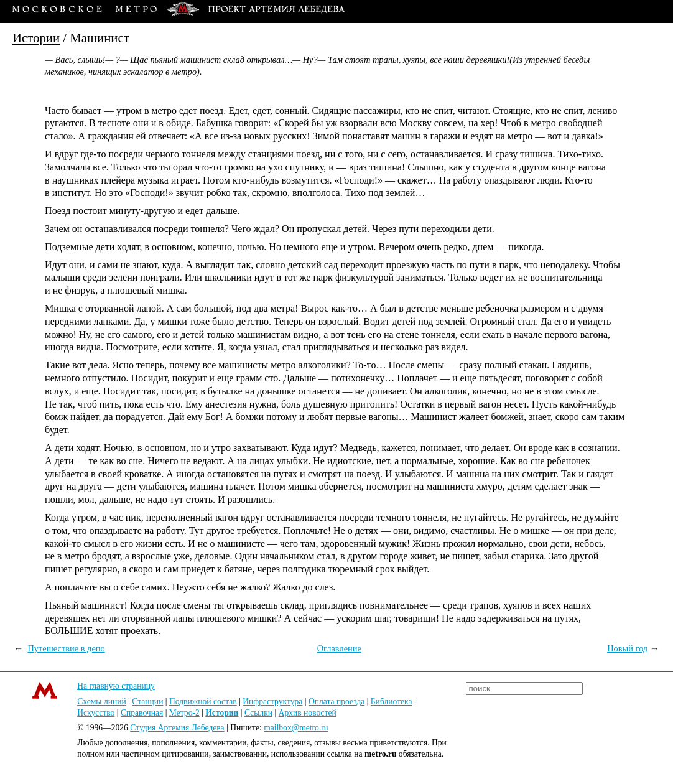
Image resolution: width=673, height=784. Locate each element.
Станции (147, 702)
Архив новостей (308, 713)
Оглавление (339, 648)
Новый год (627, 648)
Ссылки (258, 713)
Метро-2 (184, 713)
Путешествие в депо (66, 648)
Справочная (142, 713)
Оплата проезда (336, 702)
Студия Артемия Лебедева (177, 728)
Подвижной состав (203, 702)
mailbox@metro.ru (296, 728)
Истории (36, 38)
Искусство (96, 713)
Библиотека (392, 702)
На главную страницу (116, 686)
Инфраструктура (272, 702)
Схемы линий (102, 702)
